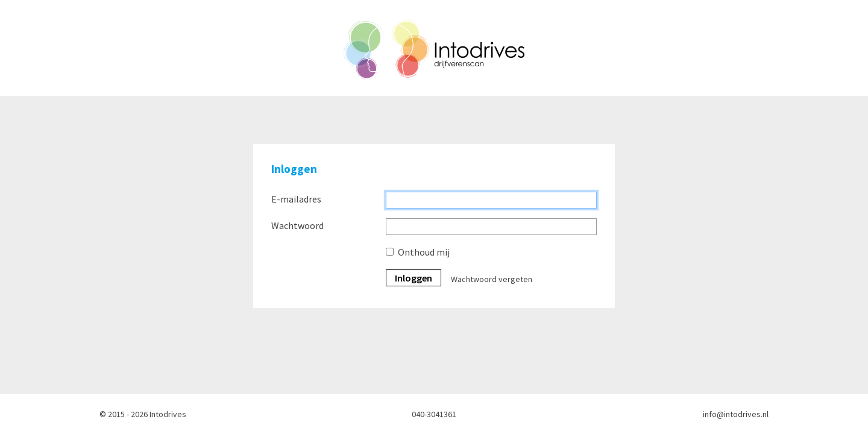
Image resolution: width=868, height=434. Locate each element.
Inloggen (414, 278)
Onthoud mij (424, 252)
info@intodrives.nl (736, 414)
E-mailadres (296, 199)
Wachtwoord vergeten (492, 279)
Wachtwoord (297, 225)
